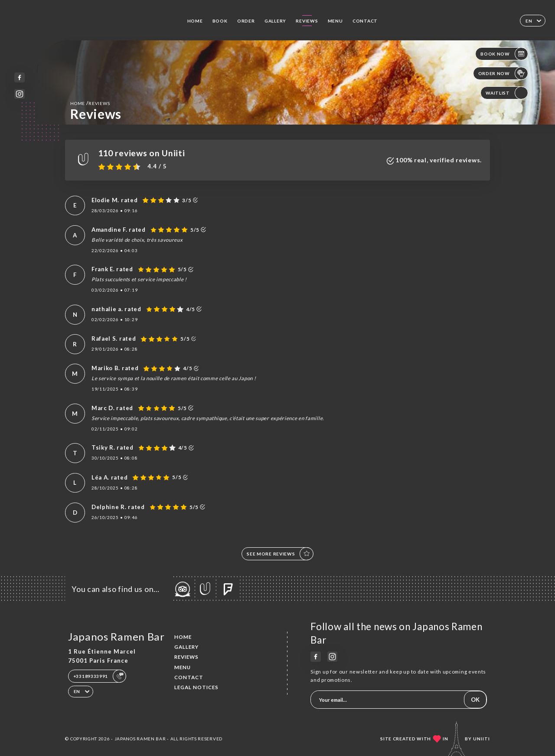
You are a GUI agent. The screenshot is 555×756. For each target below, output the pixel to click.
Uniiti (482, 739)
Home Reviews (90, 103)
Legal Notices (196, 687)
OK (475, 700)
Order (246, 21)
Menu (335, 21)
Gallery (275, 21)
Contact (365, 21)
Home (195, 21)
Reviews (307, 21)
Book (220, 21)
